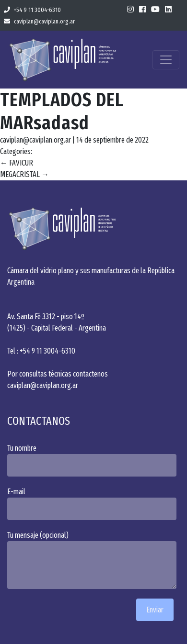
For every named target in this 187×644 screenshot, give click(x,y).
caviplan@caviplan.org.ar (39, 21)
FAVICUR (17, 163)
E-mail (93, 504)
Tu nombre (93, 460)
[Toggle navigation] (166, 60)
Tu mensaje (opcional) (93, 560)
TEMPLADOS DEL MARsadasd (62, 111)
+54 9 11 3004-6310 (32, 10)
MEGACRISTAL (24, 174)
